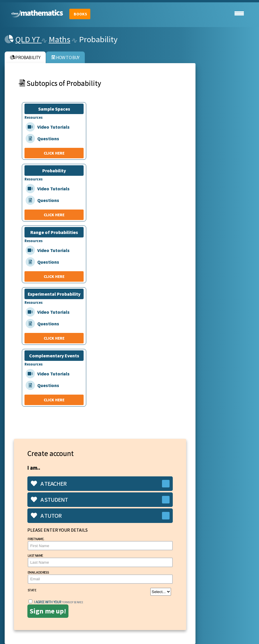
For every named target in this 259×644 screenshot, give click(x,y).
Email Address (100, 577)
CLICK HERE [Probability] (54, 215)
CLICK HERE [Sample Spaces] (54, 153)
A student (49, 500)
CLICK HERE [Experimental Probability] (54, 338)
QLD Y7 (29, 39)
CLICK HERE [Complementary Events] (54, 400)
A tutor (46, 516)
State (99, 592)
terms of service (72, 602)
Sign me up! (48, 611)
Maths (59, 39)
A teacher (49, 484)
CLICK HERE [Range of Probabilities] (54, 276)
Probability (25, 57)
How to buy (65, 57)
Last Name (100, 560)
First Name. (100, 543)
